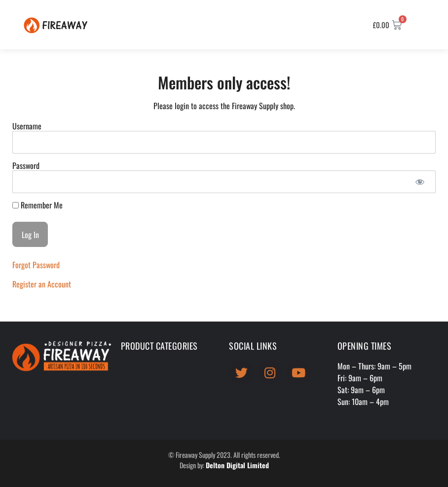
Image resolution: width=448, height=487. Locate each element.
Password (26, 165)
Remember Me (37, 205)
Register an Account (42, 284)
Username (27, 126)
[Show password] (420, 182)
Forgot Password (36, 265)
